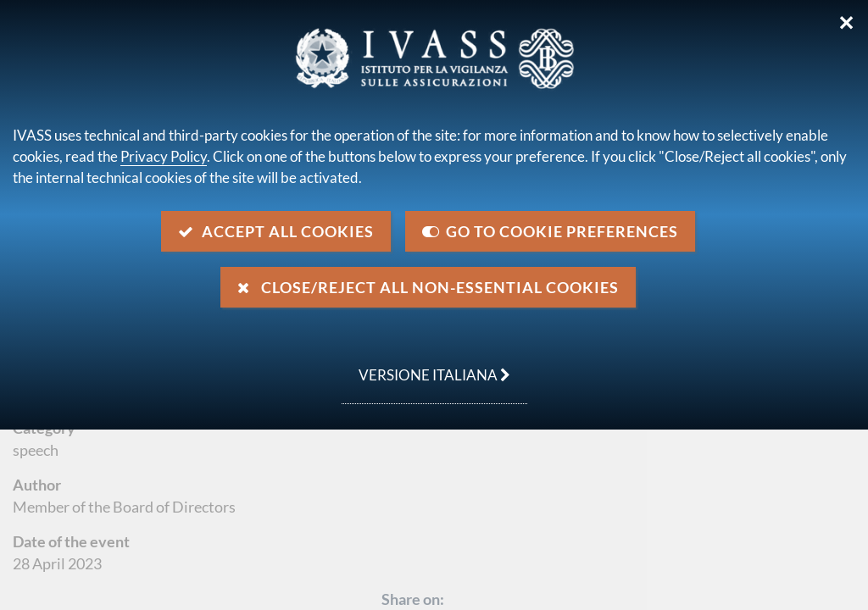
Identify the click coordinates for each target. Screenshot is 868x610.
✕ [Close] (846, 23)
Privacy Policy (164, 156)
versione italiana (426, 366)
